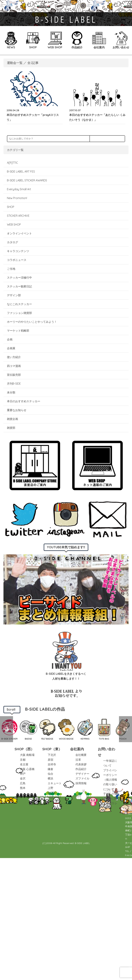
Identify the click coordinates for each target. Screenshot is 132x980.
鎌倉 (50, 769)
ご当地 (11, 269)
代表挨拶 (81, 764)
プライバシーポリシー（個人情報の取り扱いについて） (110, 780)
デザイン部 (14, 295)
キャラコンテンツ (18, 251)
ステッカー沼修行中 (19, 278)
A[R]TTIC (12, 163)
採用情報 (81, 783)
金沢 (23, 778)
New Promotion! (17, 198)
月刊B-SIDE (14, 384)
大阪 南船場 (27, 755)
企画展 (11, 348)
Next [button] (125, 729)
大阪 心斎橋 (27, 769)
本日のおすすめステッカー (24, 401)
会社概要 (81, 755)
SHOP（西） (24, 749)
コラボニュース (17, 260)
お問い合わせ (107, 752)
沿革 (78, 760)
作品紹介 (81, 769)
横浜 (50, 778)
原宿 (50, 760)
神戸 (23, 774)
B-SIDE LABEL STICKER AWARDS (27, 180)
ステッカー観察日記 (19, 286)
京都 (23, 760)
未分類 (11, 392)
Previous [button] (7, 729)
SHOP (11, 207)
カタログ (12, 242)
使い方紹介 (14, 357)
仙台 (50, 774)
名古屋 (24, 764)
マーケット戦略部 (18, 331)
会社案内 (77, 749)
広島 (23, 783)
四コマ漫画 (14, 366)
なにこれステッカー (19, 304)
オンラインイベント (19, 233)
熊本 (23, 788)
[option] (28, 729)
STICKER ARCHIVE (19, 216)
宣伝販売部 (14, 375)
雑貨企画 (12, 419)
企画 (10, 339)
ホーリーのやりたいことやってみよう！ (32, 322)
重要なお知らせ (17, 410)
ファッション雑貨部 (19, 313)
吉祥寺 (52, 764)
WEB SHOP (14, 225)
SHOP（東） (52, 749)
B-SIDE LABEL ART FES (21, 172)
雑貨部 (11, 428)
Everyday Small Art (19, 189)
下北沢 (52, 755)
